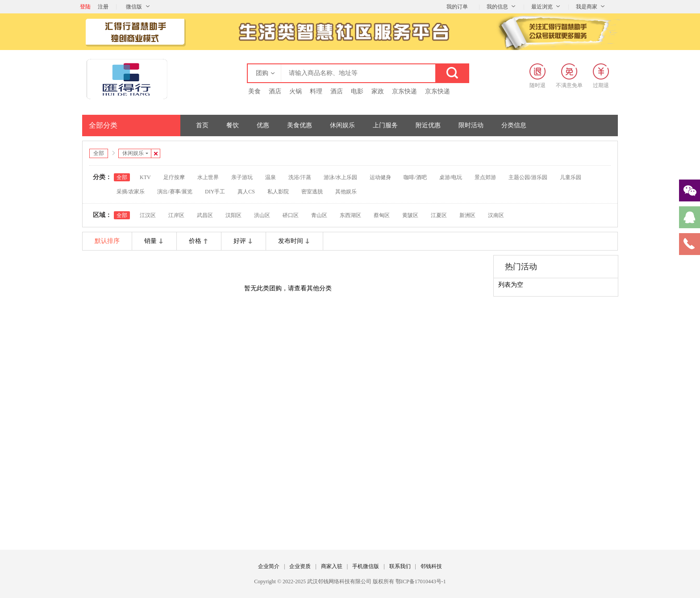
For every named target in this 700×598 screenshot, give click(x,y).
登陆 (85, 7)
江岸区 (176, 215)
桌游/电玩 (451, 177)
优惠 (263, 125)
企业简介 (269, 566)
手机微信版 (366, 566)
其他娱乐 (346, 192)
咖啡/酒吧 (415, 177)
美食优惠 (300, 125)
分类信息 (514, 125)
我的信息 (497, 7)
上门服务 (385, 125)
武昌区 (205, 215)
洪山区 (262, 215)
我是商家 (587, 7)
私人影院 (278, 192)
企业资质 (300, 566)
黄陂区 (410, 215)
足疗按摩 (174, 177)
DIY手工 (215, 192)
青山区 (319, 215)
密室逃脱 (312, 192)
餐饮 (233, 125)
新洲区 (467, 215)
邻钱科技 (431, 566)
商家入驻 (332, 566)
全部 (99, 153)
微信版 (134, 7)
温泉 (271, 177)
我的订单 (457, 7)
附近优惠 (428, 125)
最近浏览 (542, 7)
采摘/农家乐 (131, 192)
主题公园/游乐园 (528, 177)
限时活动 (471, 125)
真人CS (246, 192)
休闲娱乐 (342, 125)
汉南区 (496, 215)
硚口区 (291, 215)
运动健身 (380, 177)
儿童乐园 (571, 177)
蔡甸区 (382, 215)
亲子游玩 (242, 177)
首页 (202, 125)
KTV (145, 177)
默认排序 (107, 241)
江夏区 (439, 215)
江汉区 (148, 215)
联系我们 (400, 566)
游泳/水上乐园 (340, 177)
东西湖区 (350, 215)
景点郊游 (485, 177)
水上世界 (208, 177)
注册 (103, 7)
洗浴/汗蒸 (300, 177)
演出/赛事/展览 (175, 192)
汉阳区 (233, 215)
